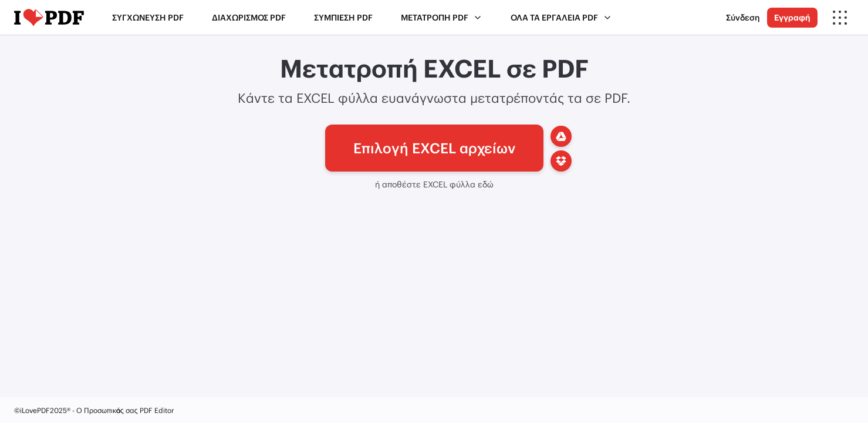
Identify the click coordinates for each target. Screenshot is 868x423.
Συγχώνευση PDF (148, 17)
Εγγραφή (792, 17)
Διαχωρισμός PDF (249, 17)
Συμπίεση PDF (343, 17)
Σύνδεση (743, 17)
